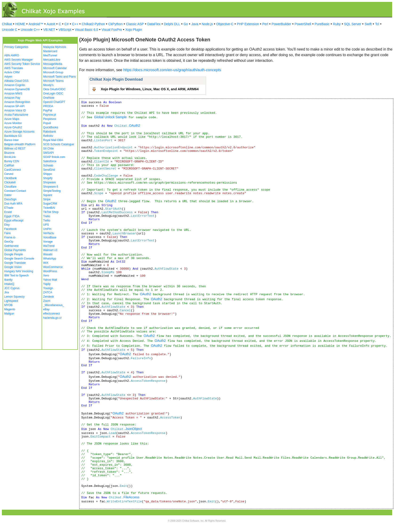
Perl (265, 24)
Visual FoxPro (112, 30)
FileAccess (131, 497)
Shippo (48, 174)
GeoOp (9, 242)
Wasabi (48, 254)
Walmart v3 (50, 250)
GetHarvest (11, 246)
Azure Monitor (13, 123)
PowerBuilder (281, 24)
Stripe (47, 199)
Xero (46, 276)
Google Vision (13, 267)
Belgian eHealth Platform (20, 144)
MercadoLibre (52, 60)
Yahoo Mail (50, 280)
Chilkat (7, 24)
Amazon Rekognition (17, 102)
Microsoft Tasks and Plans (60, 77)
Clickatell (10, 182)
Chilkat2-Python (93, 24)
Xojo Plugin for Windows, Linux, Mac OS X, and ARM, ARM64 (150, 89)
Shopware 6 (51, 187)
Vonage (48, 242)
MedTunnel (50, 55)
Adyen (8, 77)
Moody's (48, 85)
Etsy (7, 225)
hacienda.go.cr (53, 318)
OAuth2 (135, 126)
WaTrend (49, 246)
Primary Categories (16, 47)
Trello (47, 216)
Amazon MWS (13, 94)
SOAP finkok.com (54, 157)
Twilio (47, 221)
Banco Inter (11, 140)
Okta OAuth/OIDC (55, 89)
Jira (6, 292)
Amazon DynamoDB (17, 89)
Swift (368, 24)
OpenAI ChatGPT (54, 102)
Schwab (48, 166)
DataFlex (154, 24)
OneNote (49, 98)
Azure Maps (12, 119)
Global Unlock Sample (111, 117)
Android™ (36, 24)
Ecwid (8, 212)
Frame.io (10, 237)
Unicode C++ (30, 30)
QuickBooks (51, 127)
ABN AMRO (12, 55)
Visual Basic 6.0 (86, 30)
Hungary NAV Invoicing (19, 271)
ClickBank (10, 178)
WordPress (50, 271)
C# (66, 24)
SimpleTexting (52, 191)
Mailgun (9, 314)
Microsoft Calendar (55, 68)
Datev (8, 195)
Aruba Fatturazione (16, 115)
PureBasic (322, 24)
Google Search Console (19, 259)
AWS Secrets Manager (19, 60)
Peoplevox (50, 119)
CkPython (115, 24)
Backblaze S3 (13, 136)
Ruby (337, 24)
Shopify (48, 178)
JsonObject (133, 429)
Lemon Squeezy (14, 297)
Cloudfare (10, 187)
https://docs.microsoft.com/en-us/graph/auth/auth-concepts (172, 70)
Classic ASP (135, 24)
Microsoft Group (53, 72)
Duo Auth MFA (13, 204)
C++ (75, 24)
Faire (7, 233)
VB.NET (49, 30)
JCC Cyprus (12, 288)
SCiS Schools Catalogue (59, 144)
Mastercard (50, 51)
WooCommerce (53, 267)
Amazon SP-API (14, 106)
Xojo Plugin (134, 30)
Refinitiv (48, 136)
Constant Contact (15, 191)
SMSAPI (49, 153)
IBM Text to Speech (16, 276)
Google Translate (15, 263)
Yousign (48, 288)
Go (186, 24)
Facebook (10, 229)
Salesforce (50, 161)
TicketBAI (49, 208)
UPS (46, 225)
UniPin (47, 229)
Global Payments (15, 250)
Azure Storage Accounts (19, 132)
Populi (47, 123)
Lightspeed (11, 301)
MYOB (8, 305)
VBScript (65, 30)
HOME (20, 24)
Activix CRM (12, 72)
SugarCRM (50, 204)
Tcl (377, 24)
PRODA (48, 106)
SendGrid (49, 170)
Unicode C (10, 30)
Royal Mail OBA (53, 140)
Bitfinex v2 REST (15, 149)
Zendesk (49, 297)
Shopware (50, 182)
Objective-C (225, 24)
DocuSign (10, 199)
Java (195, 24)
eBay (46, 309)
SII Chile (49, 149)
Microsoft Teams (53, 81)
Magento (10, 309)
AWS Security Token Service (22, 64)
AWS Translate (14, 68)
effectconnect (52, 314)
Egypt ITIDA (12, 216)
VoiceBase (50, 237)
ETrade (9, 208)
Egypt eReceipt (14, 221)
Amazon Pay (12, 98)
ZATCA (48, 292)
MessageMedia (53, 64)
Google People (14, 254)
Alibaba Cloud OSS (16, 81)
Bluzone (9, 153)
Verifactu (49, 233)
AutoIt (51, 24)
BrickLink (10, 157)
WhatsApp (50, 259)
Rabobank (50, 132)
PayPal (48, 110)
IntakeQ (9, 284)
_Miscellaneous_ (54, 305)
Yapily (47, 284)
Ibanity (8, 280)
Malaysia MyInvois (55, 47)
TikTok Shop (51, 212)
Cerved (9, 174)
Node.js (207, 24)
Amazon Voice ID (15, 110)
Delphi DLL (172, 24)
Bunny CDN (12, 161)
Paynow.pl (50, 115)
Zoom (47, 301)
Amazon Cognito (15, 85)
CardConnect (13, 170)
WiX (46, 263)
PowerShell (303, 24)
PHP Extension (248, 24)
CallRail (9, 166)
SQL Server (353, 24)
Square (48, 195)
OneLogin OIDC (53, 94)
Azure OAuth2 (13, 127)
